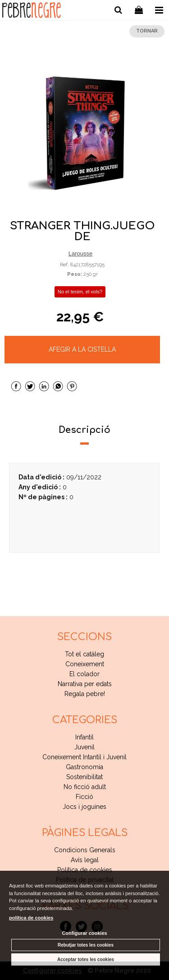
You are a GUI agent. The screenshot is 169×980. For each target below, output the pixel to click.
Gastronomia (84, 767)
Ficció (84, 797)
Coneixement (85, 664)
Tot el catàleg (84, 654)
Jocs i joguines (84, 807)
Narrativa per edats (85, 684)
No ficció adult (85, 787)
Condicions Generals (85, 850)
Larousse (80, 253)
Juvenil (84, 747)
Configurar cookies (84, 933)
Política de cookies (85, 870)
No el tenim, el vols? (80, 292)
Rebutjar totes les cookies (86, 945)
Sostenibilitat (84, 777)
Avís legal (85, 860)
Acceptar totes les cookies (86, 959)
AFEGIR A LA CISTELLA (82, 349)
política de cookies (31, 918)
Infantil (84, 737)
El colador (84, 674)
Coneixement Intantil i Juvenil (84, 757)
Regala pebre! (85, 694)
